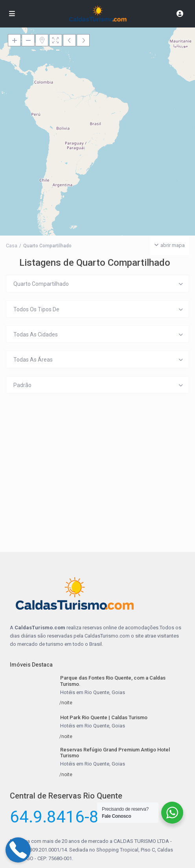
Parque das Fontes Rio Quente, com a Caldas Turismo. (113, 681)
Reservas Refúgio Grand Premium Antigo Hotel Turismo (115, 753)
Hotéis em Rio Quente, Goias (93, 692)
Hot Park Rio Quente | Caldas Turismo (104, 717)
